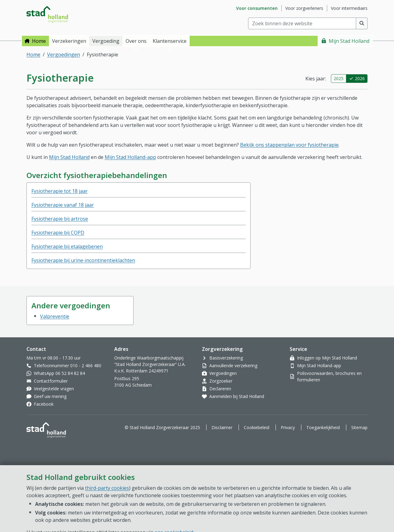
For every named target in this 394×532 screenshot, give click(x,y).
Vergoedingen (64, 55)
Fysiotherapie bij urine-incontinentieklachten (83, 260)
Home (39, 41)
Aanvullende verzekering (233, 365)
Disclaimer (222, 427)
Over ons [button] (136, 41)
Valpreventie (55, 316)
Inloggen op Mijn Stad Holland (327, 358)
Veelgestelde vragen (54, 389)
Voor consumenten (257, 8)
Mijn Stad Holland (349, 41)
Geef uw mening (50, 396)
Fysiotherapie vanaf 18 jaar (63, 205)
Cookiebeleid (257, 427)
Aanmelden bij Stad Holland (237, 396)
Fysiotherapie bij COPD (58, 233)
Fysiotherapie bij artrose (60, 219)
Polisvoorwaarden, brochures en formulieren (329, 376)
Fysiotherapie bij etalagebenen (67, 246)
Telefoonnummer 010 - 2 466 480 (68, 365)
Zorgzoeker (221, 381)
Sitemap (359, 427)
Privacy (288, 427)
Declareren (220, 389)
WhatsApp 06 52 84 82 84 (59, 373)
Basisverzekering (226, 358)
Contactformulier (51, 381)
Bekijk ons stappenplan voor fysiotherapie (289, 145)
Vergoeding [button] (106, 41)
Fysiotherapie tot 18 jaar (60, 191)
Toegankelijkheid (323, 427)
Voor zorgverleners (304, 8)
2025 (339, 78)
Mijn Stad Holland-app (130, 157)
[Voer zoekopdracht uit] (362, 23)
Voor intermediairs (349, 8)
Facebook (44, 404)
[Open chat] (364, 507)
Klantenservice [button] (170, 41)
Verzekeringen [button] (69, 41)
